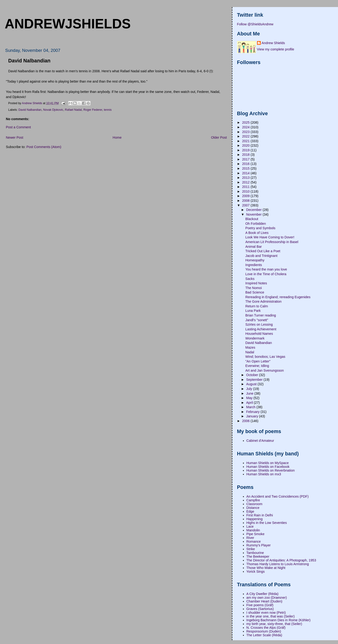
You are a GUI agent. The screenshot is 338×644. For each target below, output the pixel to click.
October (253, 375)
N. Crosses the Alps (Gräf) (266, 628)
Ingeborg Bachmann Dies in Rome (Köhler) (278, 620)
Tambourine (255, 553)
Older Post (219, 137)
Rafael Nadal (73, 110)
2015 (246, 168)
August (252, 384)
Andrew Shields (273, 43)
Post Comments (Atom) (44, 147)
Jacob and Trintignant (261, 256)
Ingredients (254, 265)
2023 (246, 132)
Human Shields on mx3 (264, 474)
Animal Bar (253, 247)
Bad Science (255, 292)
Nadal (250, 352)
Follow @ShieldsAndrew (255, 24)
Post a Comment (18, 127)
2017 (246, 159)
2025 (246, 122)
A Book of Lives (257, 233)
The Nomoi (253, 288)
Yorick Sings (256, 572)
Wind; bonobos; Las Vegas (265, 357)
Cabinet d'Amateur (260, 441)
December (254, 210)
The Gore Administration (263, 301)
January (253, 416)
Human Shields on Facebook (268, 467)
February (253, 412)
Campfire (253, 500)
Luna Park (253, 311)
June (250, 393)
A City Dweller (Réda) (263, 594)
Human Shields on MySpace (268, 463)
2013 (246, 178)
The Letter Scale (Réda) (264, 635)
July (250, 389)
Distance (253, 508)
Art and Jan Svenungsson (265, 370)
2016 (246, 164)
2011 (246, 187)
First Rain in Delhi (260, 515)
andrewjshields (68, 24)
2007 (246, 205)
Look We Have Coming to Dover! (270, 237)
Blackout (252, 219)
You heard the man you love (266, 269)
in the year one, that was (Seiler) (271, 616)
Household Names (259, 334)
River (250, 538)
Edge (250, 511)
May (250, 398)
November (254, 214)
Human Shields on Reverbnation (271, 470)
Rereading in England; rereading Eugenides (278, 297)
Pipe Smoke (255, 534)
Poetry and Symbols (260, 228)
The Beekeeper (258, 556)
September (255, 380)
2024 (246, 127)
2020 (246, 145)
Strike (251, 549)
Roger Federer (93, 110)
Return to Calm (257, 306)
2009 (246, 196)
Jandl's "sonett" (257, 320)
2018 (246, 155)
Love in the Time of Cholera (266, 274)
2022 (246, 136)
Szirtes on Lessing (259, 324)
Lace (250, 526)
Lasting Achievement (261, 329)
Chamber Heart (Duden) (264, 601)
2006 (246, 421)
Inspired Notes (256, 283)
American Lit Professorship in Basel (272, 242)
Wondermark (255, 338)
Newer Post (15, 137)
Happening (255, 519)
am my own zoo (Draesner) (267, 598)
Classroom (254, 504)
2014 (246, 173)
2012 (246, 182)
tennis (108, 110)
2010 (246, 191)
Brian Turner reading (261, 315)
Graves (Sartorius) (260, 609)
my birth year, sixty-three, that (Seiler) (274, 624)
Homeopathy (255, 260)
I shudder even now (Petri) (266, 613)
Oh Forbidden (255, 224)
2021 (246, 141)
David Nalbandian (30, 110)
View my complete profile (276, 49)
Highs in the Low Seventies (267, 523)
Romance (254, 541)
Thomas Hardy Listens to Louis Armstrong (278, 564)
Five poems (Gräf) (260, 605)
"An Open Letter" (258, 361)
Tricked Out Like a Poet (263, 251)
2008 (246, 201)
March (251, 407)
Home (117, 137)
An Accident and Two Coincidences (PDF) (278, 496)
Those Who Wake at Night (266, 568)
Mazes (250, 347)
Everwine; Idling (257, 366)
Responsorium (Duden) (264, 631)
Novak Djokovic (53, 110)
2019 (246, 150)
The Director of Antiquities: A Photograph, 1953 (281, 560)
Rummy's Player (259, 545)
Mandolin (253, 530)
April (250, 403)
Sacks (250, 279)
